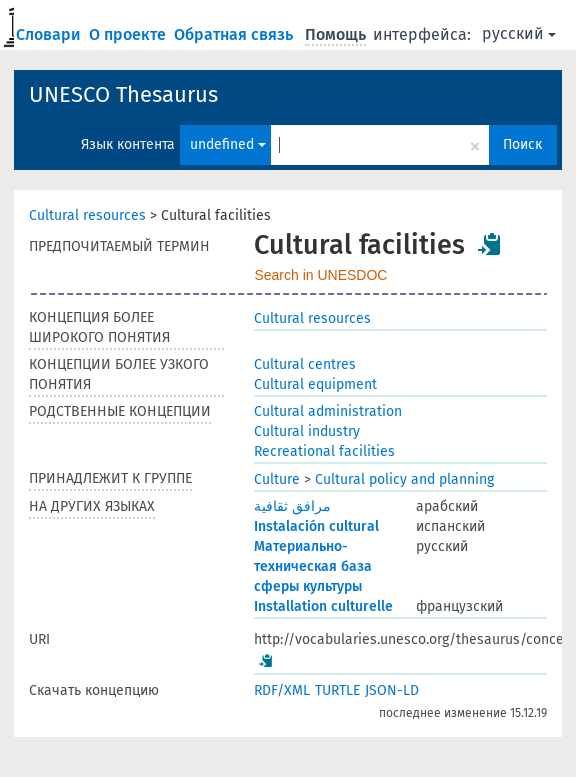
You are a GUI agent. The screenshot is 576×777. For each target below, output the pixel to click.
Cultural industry (307, 431)
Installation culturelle (323, 606)
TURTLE (337, 690)
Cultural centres (305, 364)
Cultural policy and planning (404, 479)
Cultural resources (87, 215)
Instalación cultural (316, 526)
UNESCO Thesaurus (123, 94)
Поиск (522, 144)
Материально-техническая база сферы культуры (313, 566)
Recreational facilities (324, 451)
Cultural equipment (315, 384)
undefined (228, 144)
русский (519, 33)
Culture (277, 479)
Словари (50, 34)
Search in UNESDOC (320, 275)
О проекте (129, 34)
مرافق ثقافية (292, 506)
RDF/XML (282, 690)
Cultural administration (328, 411)
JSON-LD (392, 690)
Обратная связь (235, 34)
